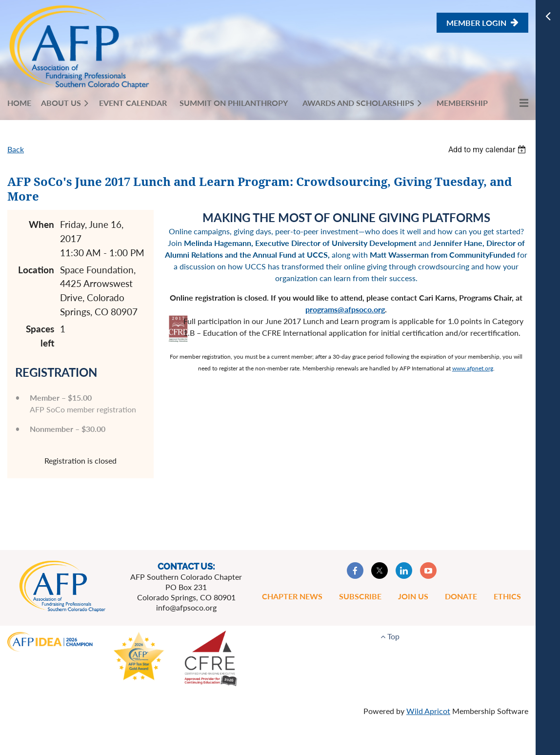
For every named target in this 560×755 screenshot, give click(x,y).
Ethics (507, 596)
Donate (461, 596)
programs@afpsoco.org (345, 309)
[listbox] (488, 150)
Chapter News (292, 596)
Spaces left (40, 336)
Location (36, 270)
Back (16, 149)
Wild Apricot (428, 711)
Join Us (413, 596)
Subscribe (360, 596)
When (41, 224)
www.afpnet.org (473, 368)
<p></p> (346, 454)
